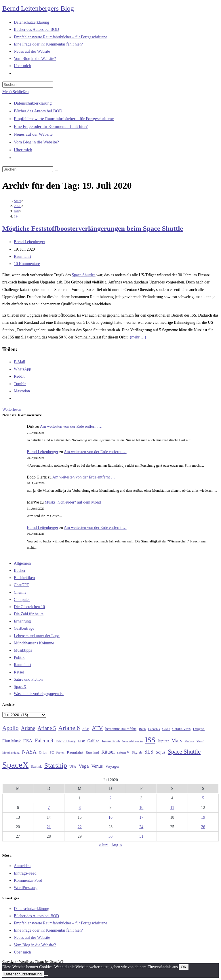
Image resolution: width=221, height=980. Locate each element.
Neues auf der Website (33, 134)
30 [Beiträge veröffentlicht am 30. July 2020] (110, 836)
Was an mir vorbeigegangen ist (39, 694)
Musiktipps (23, 650)
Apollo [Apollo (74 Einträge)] (10, 728)
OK (183, 967)
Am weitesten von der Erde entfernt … (71, 426)
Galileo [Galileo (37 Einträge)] (94, 741)
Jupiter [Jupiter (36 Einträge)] (163, 741)
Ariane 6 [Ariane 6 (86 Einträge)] (69, 728)
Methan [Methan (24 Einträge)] (189, 741)
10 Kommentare (27, 264)
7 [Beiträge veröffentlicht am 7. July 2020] (49, 808)
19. (16, 216)
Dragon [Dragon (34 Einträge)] (199, 729)
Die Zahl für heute (29, 614)
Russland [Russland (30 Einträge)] (92, 752)
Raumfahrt (22, 257)
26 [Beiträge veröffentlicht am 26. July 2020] (203, 827)
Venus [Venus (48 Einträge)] (97, 766)
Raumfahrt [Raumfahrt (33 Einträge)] (75, 752)
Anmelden (22, 866)
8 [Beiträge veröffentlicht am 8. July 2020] (80, 808)
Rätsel (19, 672)
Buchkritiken (24, 578)
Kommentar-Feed (28, 880)
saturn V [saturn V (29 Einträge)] (123, 752)
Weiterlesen (12, 409)
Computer (22, 600)
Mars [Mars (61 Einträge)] (177, 741)
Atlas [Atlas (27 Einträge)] (86, 729)
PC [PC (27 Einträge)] (52, 753)
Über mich (23, 150)
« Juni (104, 845)
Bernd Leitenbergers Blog (38, 8)
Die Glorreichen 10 (29, 607)
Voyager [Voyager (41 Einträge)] (113, 766)
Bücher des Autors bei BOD (38, 111)
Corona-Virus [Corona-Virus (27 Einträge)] (181, 729)
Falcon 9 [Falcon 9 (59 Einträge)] (44, 741)
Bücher (20, 571)
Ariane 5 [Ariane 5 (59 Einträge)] (47, 728)
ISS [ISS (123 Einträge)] (150, 740)
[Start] (17, 201)
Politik (19, 658)
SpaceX (20, 687)
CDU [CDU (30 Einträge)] (166, 729)
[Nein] (46, 975)
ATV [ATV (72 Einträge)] (97, 728)
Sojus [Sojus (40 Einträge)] (160, 752)
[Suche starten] (56, 171)
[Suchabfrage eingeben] (28, 85)
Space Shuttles (83, 275)
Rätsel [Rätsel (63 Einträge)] (108, 752)
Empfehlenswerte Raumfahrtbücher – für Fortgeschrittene (64, 119)
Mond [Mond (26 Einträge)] (200, 741)
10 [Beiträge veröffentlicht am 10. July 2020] (141, 808)
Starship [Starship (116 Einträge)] (56, 765)
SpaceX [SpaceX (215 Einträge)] (15, 765)
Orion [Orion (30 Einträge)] (43, 752)
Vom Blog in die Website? (36, 142)
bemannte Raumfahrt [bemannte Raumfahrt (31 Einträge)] (121, 729)
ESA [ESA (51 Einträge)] (28, 741)
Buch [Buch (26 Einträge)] (142, 729)
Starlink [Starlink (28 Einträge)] (37, 767)
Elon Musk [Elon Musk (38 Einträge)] (12, 741)
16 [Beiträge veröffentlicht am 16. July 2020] (110, 817)
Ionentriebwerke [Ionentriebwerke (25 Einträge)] (133, 741)
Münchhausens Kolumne (34, 643)
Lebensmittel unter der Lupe (37, 636)
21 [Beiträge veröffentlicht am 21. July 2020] (49, 827)
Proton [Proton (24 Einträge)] (60, 753)
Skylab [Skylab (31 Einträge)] (137, 752)
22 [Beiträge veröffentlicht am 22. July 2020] (80, 827)
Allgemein (22, 563)
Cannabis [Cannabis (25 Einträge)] (154, 729)
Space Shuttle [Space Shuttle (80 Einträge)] (184, 752)
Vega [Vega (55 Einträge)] (84, 766)
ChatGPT (21, 585)
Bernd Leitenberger (29, 242)
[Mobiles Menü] (15, 92)
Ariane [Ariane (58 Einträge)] (28, 728)
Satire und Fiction (28, 679)
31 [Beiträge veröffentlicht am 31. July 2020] (141, 836)
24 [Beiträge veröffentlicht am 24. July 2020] (141, 827)
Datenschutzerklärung (33, 103)
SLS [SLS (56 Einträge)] (149, 752)
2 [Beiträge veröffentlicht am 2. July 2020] (110, 798)
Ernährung (22, 621)
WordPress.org (26, 888)
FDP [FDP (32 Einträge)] (81, 741)
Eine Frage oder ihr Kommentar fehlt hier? (51, 126)
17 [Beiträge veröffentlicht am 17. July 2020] (141, 817)
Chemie (20, 592)
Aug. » (117, 845)
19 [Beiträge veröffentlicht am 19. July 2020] (203, 817)
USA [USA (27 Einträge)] (73, 767)
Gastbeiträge (24, 628)
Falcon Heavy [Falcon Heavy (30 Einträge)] (66, 741)
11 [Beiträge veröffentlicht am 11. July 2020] (172, 808)
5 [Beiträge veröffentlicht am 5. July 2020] (203, 798)
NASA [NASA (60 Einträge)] (29, 752)
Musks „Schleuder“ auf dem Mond (73, 502)
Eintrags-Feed (25, 873)
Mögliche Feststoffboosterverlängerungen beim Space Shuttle (93, 228)
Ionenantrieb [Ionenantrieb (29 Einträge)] (111, 741)
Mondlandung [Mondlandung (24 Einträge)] (11, 753)
